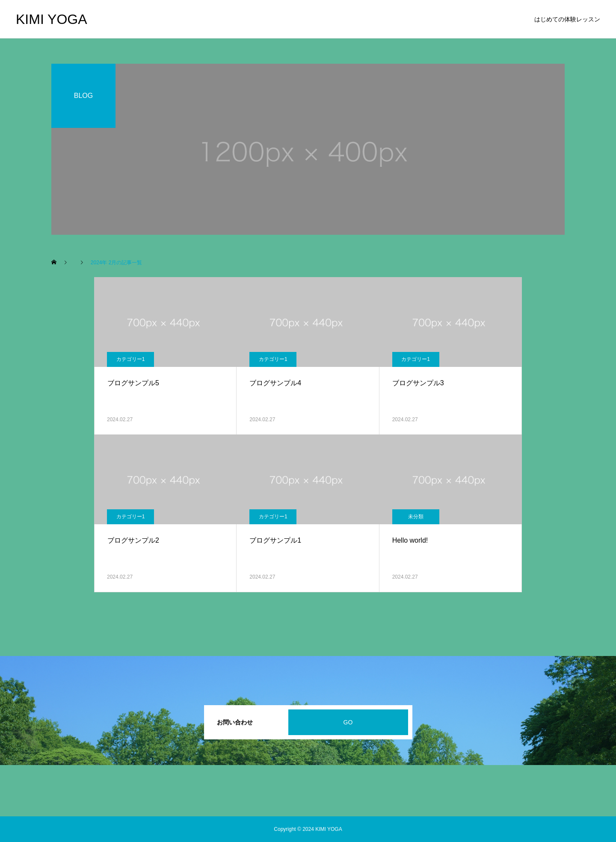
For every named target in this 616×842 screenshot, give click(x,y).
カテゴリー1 (131, 359)
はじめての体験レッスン (567, 19)
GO (348, 722)
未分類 (416, 517)
